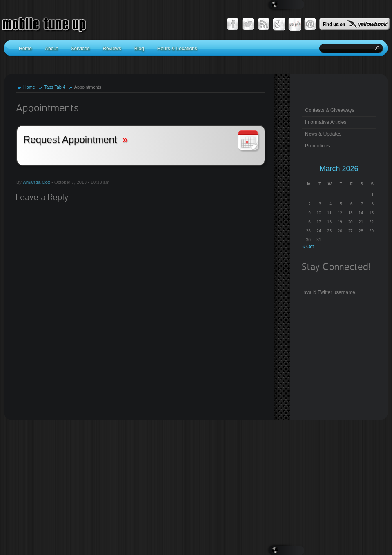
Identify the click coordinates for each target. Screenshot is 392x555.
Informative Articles (326, 122)
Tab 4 (60, 87)
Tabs (49, 87)
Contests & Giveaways (330, 110)
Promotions (317, 146)
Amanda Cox (37, 182)
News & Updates (323, 134)
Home (29, 87)
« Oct (308, 247)
